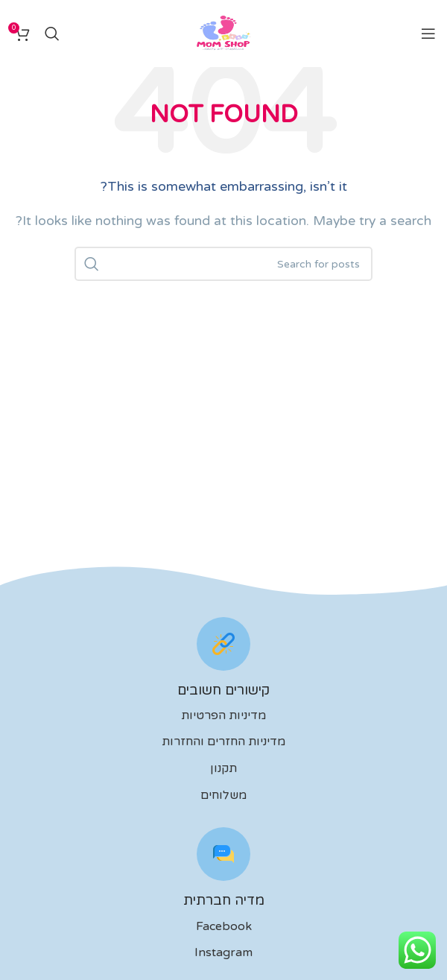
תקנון (223, 768)
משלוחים (223, 795)
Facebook (224, 926)
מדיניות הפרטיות (223, 715)
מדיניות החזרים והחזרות (223, 742)
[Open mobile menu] (428, 34)
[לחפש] (52, 34)
